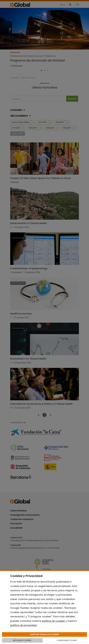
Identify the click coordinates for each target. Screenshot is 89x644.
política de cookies (53, 621)
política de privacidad (23, 625)
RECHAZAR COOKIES (22, 640)
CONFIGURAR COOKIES (67, 640)
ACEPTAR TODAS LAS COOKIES (45, 634)
